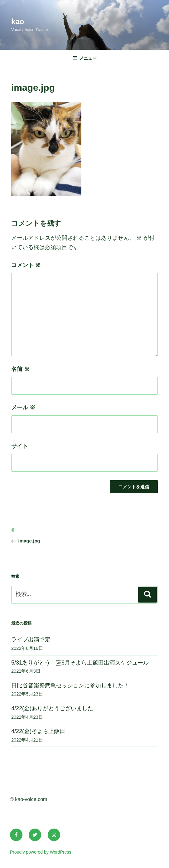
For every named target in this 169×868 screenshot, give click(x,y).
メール (23, 408)
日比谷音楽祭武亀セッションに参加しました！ (70, 686)
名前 (20, 369)
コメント (26, 265)
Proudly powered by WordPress (41, 852)
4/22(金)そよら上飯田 (38, 731)
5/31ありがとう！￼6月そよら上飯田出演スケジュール (80, 663)
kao (18, 21)
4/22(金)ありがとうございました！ (55, 708)
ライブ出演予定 (31, 639)
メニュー (85, 58)
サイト (20, 446)
